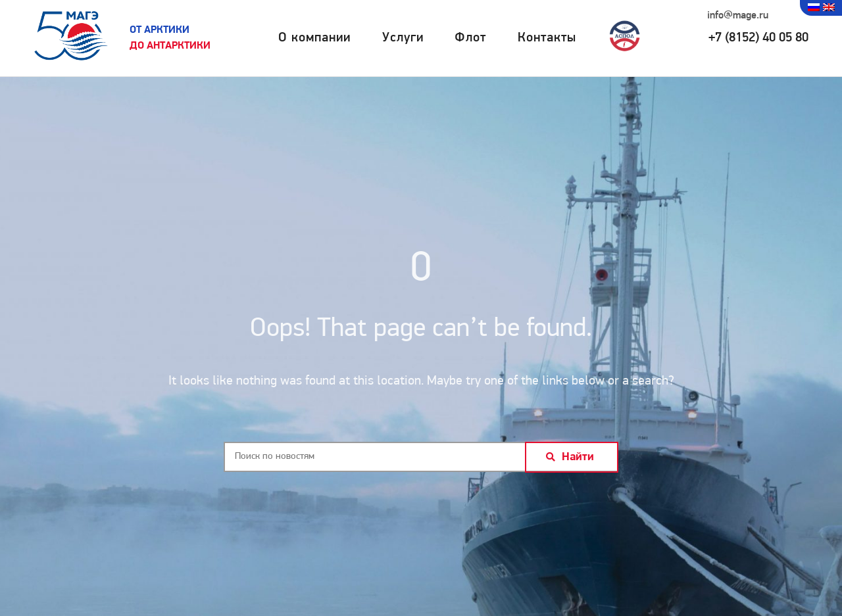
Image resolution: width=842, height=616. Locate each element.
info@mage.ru (738, 16)
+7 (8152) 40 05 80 (758, 38)
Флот (470, 38)
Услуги (403, 38)
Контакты (547, 38)
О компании (314, 38)
